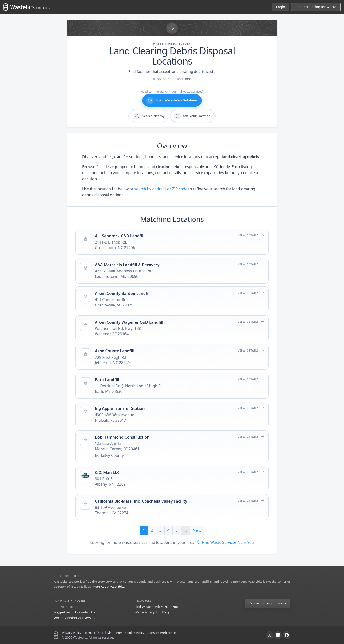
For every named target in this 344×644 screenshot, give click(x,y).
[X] (269, 635)
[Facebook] (287, 635)
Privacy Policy (72, 633)
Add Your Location (67, 607)
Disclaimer (115, 633)
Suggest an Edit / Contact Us (74, 612)
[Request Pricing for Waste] (316, 7)
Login (281, 7)
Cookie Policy (135, 633)
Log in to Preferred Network (74, 618)
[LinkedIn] (278, 635)
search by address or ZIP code (161, 189)
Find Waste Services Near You (156, 607)
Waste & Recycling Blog (152, 612)
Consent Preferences (162, 633)
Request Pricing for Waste (268, 603)
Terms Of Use (94, 633)
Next (197, 530)
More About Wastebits (108, 587)
